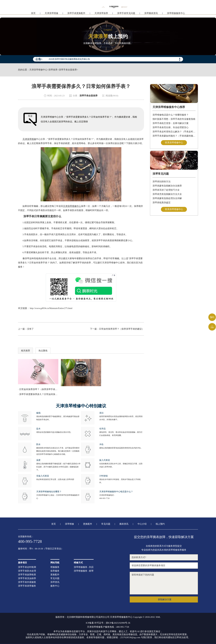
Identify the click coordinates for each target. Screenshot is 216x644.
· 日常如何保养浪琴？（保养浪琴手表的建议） (38, 389)
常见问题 (106, 524)
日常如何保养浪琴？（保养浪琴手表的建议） (121, 329)
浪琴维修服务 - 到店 (84, 567)
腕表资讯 (124, 524)
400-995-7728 (104, 498)
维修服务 (55, 567)
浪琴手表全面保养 (68, 70)
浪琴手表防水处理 (27, 571)
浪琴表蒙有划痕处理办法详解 (167, 198)
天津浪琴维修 (51, 15)
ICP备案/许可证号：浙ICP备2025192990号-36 (108, 623)
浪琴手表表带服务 (27, 586)
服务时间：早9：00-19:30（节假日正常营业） (41, 549)
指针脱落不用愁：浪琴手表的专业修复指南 (174, 119)
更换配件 (88, 524)
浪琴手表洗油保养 (27, 578)
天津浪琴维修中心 (38, 70)
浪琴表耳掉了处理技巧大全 (166, 190)
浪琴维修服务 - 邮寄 (84, 571)
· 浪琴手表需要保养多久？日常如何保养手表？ (38, 394)
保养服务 (55, 571)
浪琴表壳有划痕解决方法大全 (167, 194)
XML (158, 617)
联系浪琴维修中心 (174, 143)
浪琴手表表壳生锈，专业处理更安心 (171, 127)
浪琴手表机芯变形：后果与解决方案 (171, 123)
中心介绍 (142, 524)
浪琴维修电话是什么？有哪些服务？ (171, 115)
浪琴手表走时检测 (27, 567)
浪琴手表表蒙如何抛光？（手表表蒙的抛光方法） (174, 136)
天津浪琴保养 (101, 15)
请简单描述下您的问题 (164, 583)
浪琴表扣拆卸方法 (162, 182)
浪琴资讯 (55, 582)
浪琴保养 (53, 70)
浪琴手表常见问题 (126, 15)
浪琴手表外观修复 (27, 582)
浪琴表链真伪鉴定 (162, 203)
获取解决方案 (165, 599)
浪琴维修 (69, 524)
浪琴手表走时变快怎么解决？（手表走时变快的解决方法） (174, 132)
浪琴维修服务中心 (176, 15)
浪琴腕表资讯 (151, 15)
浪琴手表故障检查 (27, 575)
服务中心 (55, 586)
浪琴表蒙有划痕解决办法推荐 (167, 186)
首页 (33, 15)
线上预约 (160, 524)
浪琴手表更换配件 (76, 15)
